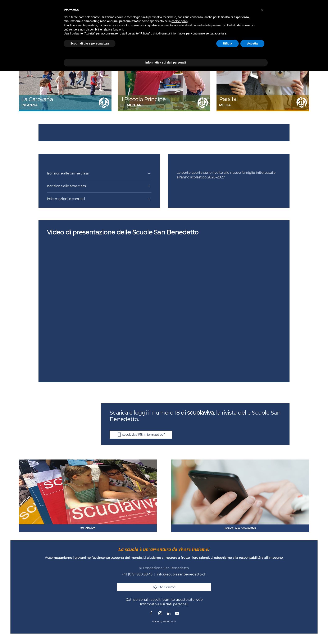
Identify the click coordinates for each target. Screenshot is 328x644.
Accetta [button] (252, 43)
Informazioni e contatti (66, 199)
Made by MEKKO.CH (164, 621)
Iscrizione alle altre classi (67, 186)
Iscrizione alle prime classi (68, 173)
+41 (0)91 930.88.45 (137, 574)
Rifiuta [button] (228, 43)
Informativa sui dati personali (164, 604)
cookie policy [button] (180, 21)
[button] (262, 10)
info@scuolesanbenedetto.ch (182, 574)
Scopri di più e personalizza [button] (90, 43)
